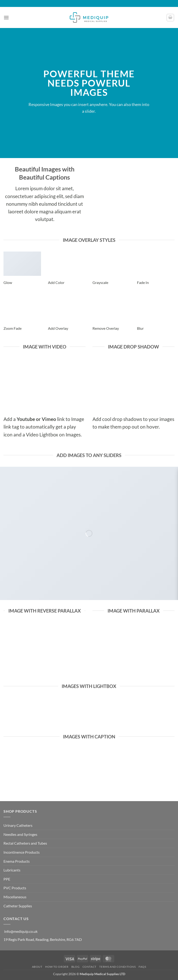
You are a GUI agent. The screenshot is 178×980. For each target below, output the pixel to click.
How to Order (57, 967)
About (37, 967)
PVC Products (15, 888)
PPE (7, 879)
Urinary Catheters (18, 825)
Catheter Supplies (18, 906)
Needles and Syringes (20, 834)
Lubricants (12, 870)
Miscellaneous (15, 897)
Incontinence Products (22, 852)
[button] (6, 17)
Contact (89, 967)
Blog (75, 967)
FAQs (142, 967)
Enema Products (17, 861)
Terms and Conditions (117, 967)
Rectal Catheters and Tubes (25, 843)
